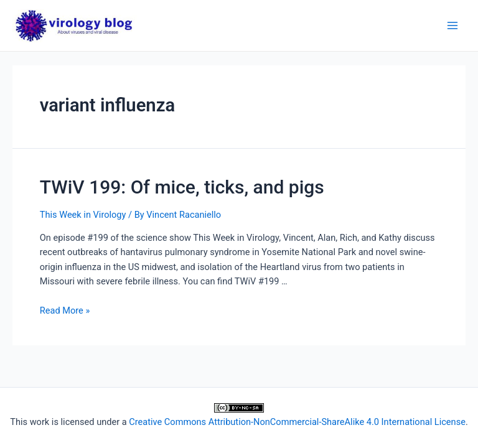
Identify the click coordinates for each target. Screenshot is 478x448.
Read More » (65, 310)
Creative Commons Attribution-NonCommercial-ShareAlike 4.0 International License (297, 422)
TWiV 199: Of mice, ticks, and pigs (182, 187)
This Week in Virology (83, 215)
